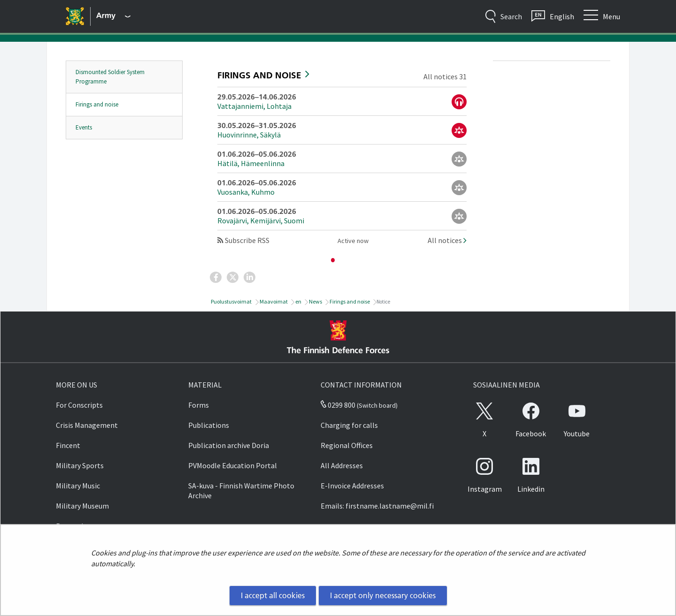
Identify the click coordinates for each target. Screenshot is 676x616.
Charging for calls (349, 425)
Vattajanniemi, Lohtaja (254, 106)
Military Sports (80, 465)
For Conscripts (79, 405)
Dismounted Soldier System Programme (110, 77)
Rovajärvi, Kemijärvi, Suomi (261, 221)
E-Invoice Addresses (352, 486)
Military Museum (82, 506)
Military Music (78, 486)
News (315, 301)
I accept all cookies (273, 595)
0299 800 (338, 405)
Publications (209, 425)
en (298, 301)
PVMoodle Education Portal (233, 465)
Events (84, 127)
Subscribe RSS (243, 240)
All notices (447, 240)
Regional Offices (347, 445)
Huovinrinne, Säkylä (249, 135)
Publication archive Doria (229, 445)
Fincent (68, 445)
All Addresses (342, 465)
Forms (199, 405)
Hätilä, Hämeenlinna (251, 163)
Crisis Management (87, 425)
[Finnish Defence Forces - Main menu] (113, 16)
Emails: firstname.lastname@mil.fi (377, 506)
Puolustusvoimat (231, 301)
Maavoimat (273, 301)
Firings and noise (97, 104)
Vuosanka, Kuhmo (246, 192)
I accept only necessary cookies (383, 595)
